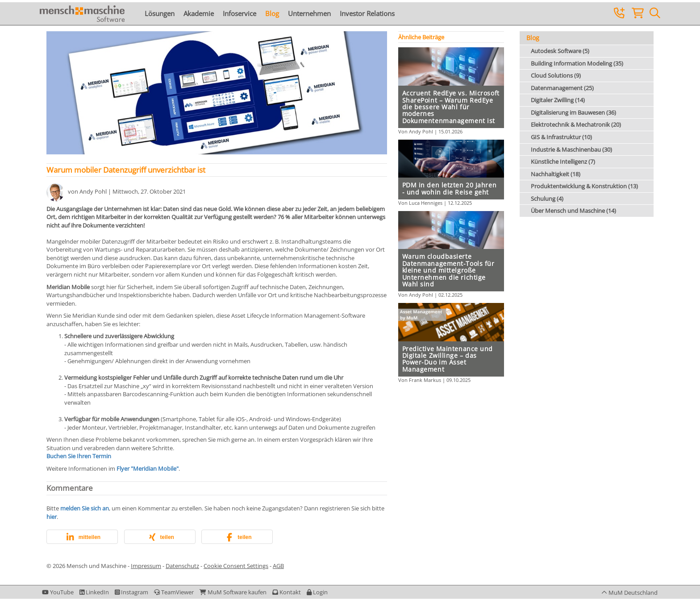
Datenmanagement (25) (562, 88)
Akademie (199, 13)
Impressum (146, 566)
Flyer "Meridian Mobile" (148, 468)
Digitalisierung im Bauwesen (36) (573, 112)
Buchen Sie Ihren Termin (79, 456)
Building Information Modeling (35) (577, 63)
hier (52, 517)
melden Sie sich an (85, 508)
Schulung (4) (547, 199)
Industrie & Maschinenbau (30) (571, 149)
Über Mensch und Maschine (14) (573, 211)
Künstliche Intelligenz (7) (563, 162)
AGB (278, 566)
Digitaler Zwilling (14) (558, 100)
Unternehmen (309, 13)
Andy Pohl (93, 192)
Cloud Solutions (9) (556, 75)
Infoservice (240, 13)
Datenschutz (182, 566)
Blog (272, 13)
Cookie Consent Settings (236, 566)
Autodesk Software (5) (560, 51)
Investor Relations (367, 13)
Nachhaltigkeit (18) (556, 174)
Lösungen (160, 13)
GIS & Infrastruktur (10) (561, 137)
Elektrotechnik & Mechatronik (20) (576, 124)
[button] (82, 537)
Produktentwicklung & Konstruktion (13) (584, 186)
